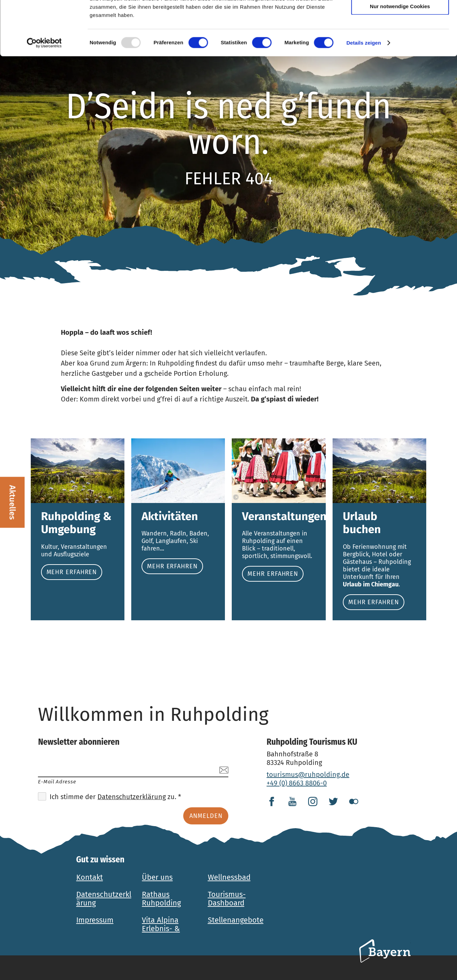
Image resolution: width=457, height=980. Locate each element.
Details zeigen (364, 94)
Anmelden (206, 816)
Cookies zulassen (400, 17)
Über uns (157, 877)
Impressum (95, 920)
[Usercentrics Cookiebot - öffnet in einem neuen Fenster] (44, 94)
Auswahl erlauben (400, 37)
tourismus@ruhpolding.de (308, 774)
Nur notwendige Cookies (400, 57)
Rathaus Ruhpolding (161, 899)
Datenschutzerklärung (132, 797)
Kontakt (90, 877)
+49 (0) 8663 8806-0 (297, 783)
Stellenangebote (236, 920)
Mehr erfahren (78, 529)
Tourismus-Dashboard (227, 899)
